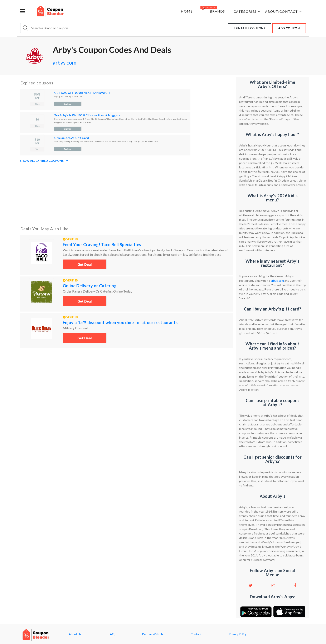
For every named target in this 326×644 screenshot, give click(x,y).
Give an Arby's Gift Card (72, 138)
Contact (196, 634)
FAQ (112, 634)
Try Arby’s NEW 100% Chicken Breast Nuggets (87, 115)
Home (183, 11)
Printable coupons (248, 28)
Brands (215, 11)
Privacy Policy (238, 634)
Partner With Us (153, 634)
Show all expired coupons (44, 161)
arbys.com (66, 62)
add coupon (288, 28)
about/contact (283, 11)
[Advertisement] (127, 193)
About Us (75, 634)
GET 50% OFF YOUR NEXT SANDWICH (82, 93)
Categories (246, 11)
